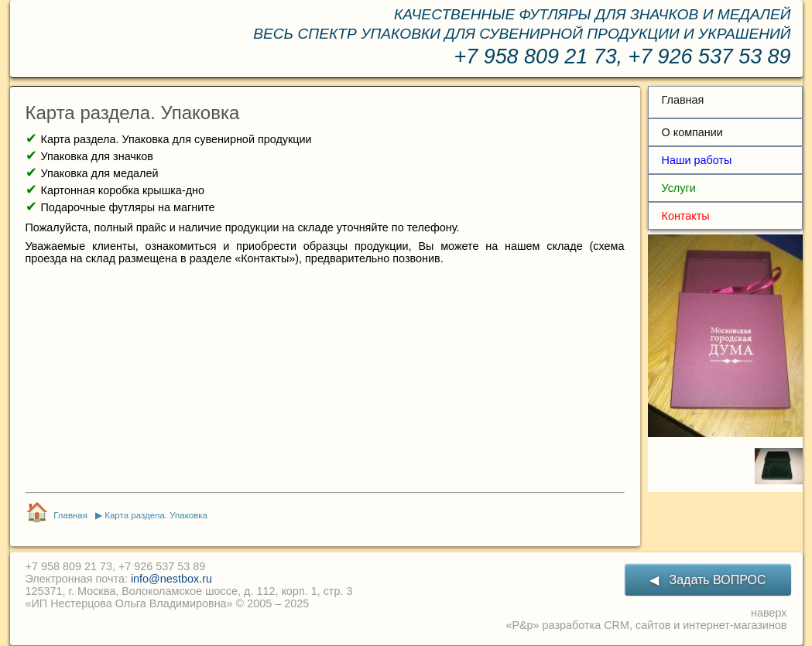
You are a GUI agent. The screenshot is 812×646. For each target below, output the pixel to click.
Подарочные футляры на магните (128, 207)
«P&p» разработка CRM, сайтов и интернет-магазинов (646, 625)
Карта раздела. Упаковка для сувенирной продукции (176, 139)
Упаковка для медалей (100, 173)
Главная (683, 100)
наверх (769, 613)
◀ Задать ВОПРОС (708, 580)
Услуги (679, 188)
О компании (692, 132)
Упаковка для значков (97, 156)
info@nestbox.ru (171, 579)
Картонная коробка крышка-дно (123, 190)
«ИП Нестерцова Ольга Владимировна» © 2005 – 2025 (168, 603)
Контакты (686, 216)
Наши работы (697, 160)
